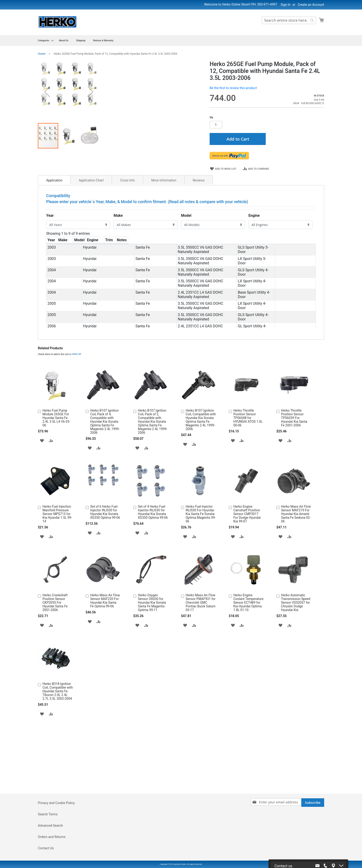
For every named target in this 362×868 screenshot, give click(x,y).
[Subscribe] (313, 829)
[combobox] (289, 20)
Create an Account (311, 5)
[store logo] (57, 22)
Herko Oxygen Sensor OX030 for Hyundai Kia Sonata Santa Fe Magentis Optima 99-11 (152, 681)
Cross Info (127, 259)
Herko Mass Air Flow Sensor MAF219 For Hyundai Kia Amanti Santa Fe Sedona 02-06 (296, 593)
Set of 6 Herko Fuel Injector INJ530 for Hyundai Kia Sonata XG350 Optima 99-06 (105, 591)
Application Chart (91, 259)
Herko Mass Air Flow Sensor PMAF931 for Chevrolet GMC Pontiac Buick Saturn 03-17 (201, 681)
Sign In (286, 5)
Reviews (199, 259)
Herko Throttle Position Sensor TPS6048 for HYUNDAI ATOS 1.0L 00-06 (248, 497)
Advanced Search (50, 852)
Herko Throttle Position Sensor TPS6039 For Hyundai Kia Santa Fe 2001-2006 (294, 497)
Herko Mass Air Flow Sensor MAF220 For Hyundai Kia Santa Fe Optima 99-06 (105, 680)
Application (54, 259)
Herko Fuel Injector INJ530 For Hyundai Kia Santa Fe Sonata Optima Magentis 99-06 (201, 593)
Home (42, 54)
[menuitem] (44, 41)
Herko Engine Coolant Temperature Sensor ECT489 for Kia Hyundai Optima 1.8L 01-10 (249, 681)
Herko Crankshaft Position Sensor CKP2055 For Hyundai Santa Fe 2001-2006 (55, 681)
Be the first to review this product (233, 88)
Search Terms (48, 841)
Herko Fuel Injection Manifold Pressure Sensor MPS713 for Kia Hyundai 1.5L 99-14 (57, 593)
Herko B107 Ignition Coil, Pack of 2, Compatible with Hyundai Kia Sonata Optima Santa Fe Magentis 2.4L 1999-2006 (152, 500)
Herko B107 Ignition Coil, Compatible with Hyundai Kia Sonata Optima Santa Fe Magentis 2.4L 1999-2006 (201, 499)
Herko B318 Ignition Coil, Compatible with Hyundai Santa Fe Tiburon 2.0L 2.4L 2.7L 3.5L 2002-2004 (58, 770)
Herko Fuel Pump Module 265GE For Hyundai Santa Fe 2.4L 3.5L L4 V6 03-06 (56, 497)
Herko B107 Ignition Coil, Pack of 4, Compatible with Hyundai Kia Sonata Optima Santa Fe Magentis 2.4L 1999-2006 (105, 500)
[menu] (181, 41)
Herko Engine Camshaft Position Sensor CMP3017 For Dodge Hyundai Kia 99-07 (247, 593)
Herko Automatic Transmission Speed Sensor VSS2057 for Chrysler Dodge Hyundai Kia (296, 681)
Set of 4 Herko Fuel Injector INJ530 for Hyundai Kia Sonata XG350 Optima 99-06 (153, 591)
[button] (69, 235)
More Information (164, 259)
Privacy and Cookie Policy (56, 829)
